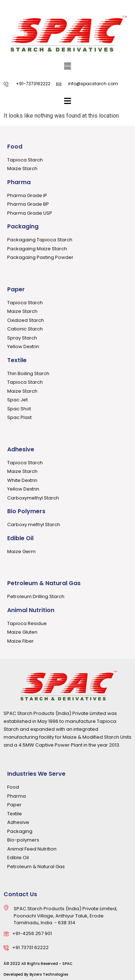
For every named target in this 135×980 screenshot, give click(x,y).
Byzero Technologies (49, 974)
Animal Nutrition (31, 610)
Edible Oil (20, 538)
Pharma (19, 182)
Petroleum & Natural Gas (44, 583)
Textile (17, 360)
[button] (67, 67)
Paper (16, 289)
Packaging (23, 226)
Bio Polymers (26, 511)
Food (15, 147)
